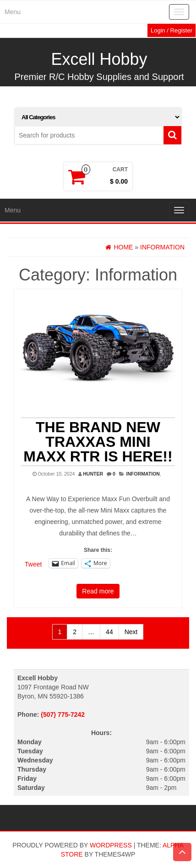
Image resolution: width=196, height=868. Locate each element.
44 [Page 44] (109, 632)
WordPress (111, 845)
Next (131, 632)
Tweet (33, 564)
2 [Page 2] (75, 632)
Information (143, 474)
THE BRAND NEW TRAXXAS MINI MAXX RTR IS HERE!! (98, 442)
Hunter (93, 474)
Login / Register (171, 30)
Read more (98, 591)
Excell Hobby (99, 59)
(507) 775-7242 (63, 715)
